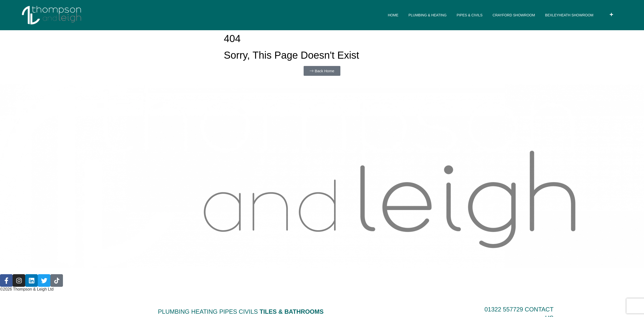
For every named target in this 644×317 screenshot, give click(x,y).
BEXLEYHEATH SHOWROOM (569, 15)
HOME (393, 15)
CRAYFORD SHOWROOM (514, 15)
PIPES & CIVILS (470, 15)
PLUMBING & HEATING (427, 15)
